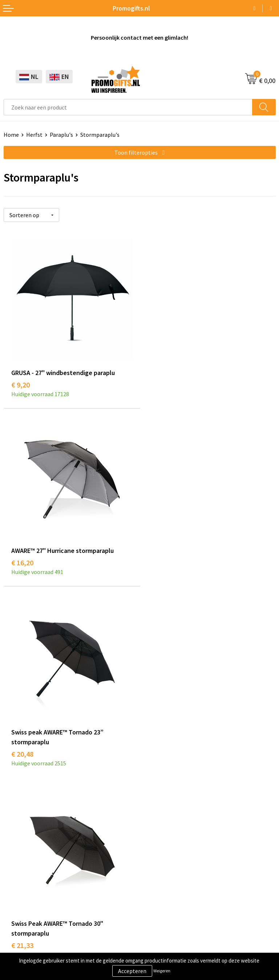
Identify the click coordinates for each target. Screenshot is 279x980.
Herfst (34, 135)
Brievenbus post (24, 816)
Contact (153, 794)
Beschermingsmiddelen (33, 805)
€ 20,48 (22, 573)
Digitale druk (20, 838)
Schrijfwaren (19, 794)
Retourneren (159, 827)
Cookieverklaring (25, 908)
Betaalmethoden (165, 816)
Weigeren (162, 971)
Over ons (154, 649)
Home (11, 135)
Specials (14, 860)
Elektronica (18, 827)
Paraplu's (61, 135)
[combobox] (128, 107)
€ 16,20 (158, 384)
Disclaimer (17, 930)
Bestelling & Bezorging (172, 805)
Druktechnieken (163, 671)
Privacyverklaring (25, 919)
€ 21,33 (158, 573)
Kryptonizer (19, 849)
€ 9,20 (21, 384)
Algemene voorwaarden (33, 897)
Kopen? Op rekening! (169, 660)
